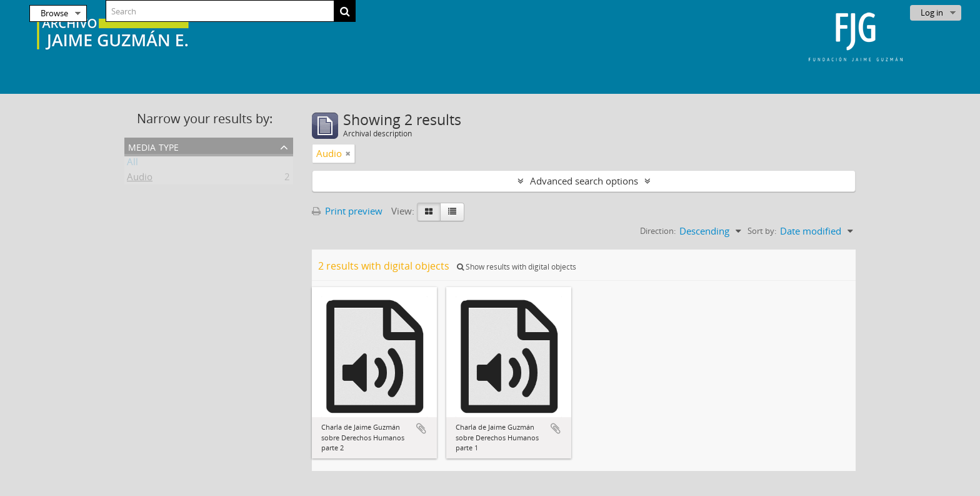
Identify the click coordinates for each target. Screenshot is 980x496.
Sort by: (762, 231)
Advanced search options (584, 181)
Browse (54, 13)
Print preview (347, 211)
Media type (153, 146)
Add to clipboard (421, 428)
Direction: (658, 231)
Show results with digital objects (517, 267)
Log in (932, 13)
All (132, 164)
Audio (140, 179)
